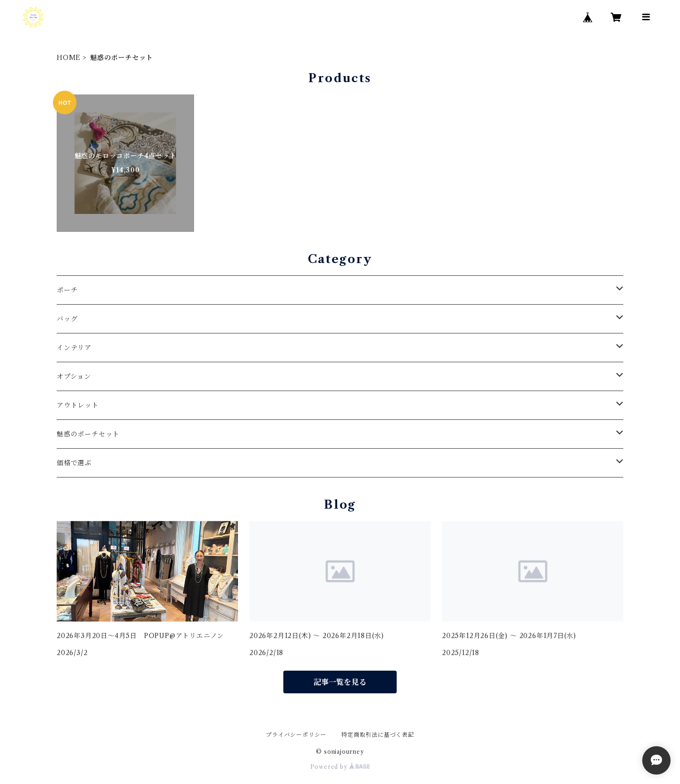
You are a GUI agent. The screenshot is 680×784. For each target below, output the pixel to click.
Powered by (340, 767)
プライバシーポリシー (296, 735)
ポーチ (67, 290)
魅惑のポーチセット (88, 434)
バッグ (67, 319)
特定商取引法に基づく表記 (378, 735)
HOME (69, 58)
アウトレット (78, 405)
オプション (74, 376)
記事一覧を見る (340, 682)
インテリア (74, 348)
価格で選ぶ (74, 463)
